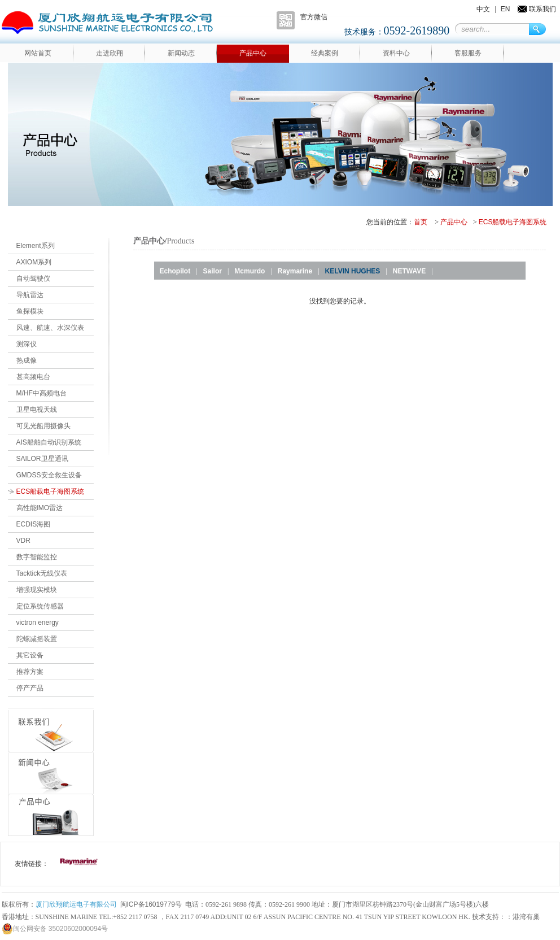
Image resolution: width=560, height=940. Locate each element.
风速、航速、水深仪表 (50, 328)
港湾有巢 (526, 917)
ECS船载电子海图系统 (513, 222)
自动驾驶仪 (33, 278)
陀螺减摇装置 (37, 639)
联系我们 (542, 9)
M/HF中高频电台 (41, 393)
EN (506, 9)
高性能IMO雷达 (40, 508)
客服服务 (468, 53)
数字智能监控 (37, 557)
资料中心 (396, 53)
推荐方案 (30, 672)
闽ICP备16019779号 (151, 904)
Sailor (213, 271)
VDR (23, 541)
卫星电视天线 (37, 410)
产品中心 (253, 53)
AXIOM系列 (34, 262)
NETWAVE (409, 271)
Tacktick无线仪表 (42, 573)
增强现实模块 (37, 590)
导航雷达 (30, 295)
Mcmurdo (250, 271)
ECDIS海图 (34, 524)
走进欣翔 (110, 53)
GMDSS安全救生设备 (49, 475)
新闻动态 (181, 53)
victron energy (38, 623)
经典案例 (325, 53)
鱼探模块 (30, 311)
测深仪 (27, 344)
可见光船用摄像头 (43, 426)
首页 (421, 222)
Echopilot (175, 271)
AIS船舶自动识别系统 (49, 442)
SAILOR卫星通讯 (42, 459)
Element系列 (36, 246)
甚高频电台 (33, 377)
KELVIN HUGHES (353, 271)
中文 (483, 9)
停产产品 (30, 688)
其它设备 (30, 655)
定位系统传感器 (40, 606)
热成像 (27, 360)
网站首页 (38, 53)
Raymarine (295, 271)
